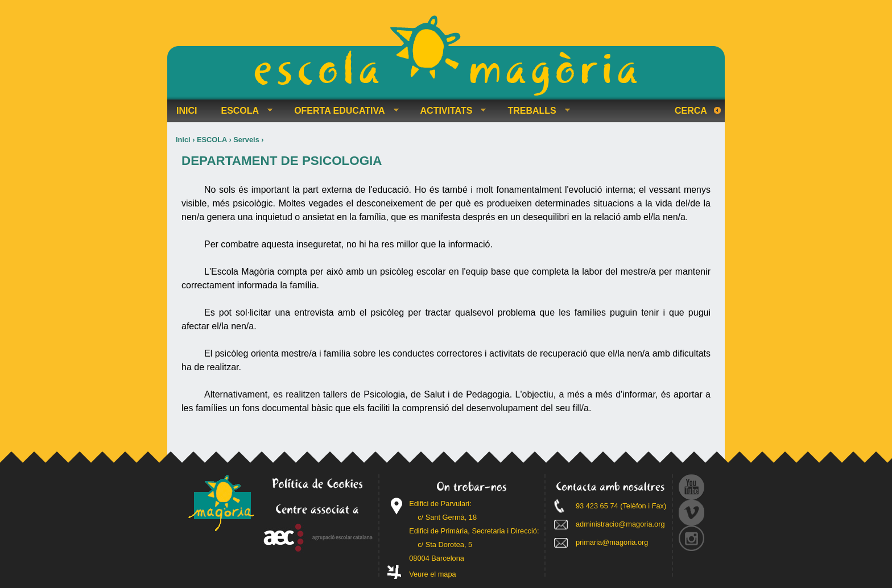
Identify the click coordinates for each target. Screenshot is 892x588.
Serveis (246, 140)
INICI (187, 111)
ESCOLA (212, 140)
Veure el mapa (433, 574)
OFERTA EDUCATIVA (342, 111)
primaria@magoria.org (612, 542)
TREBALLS (534, 111)
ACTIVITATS (449, 111)
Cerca (691, 111)
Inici (183, 140)
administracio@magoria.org (620, 524)
